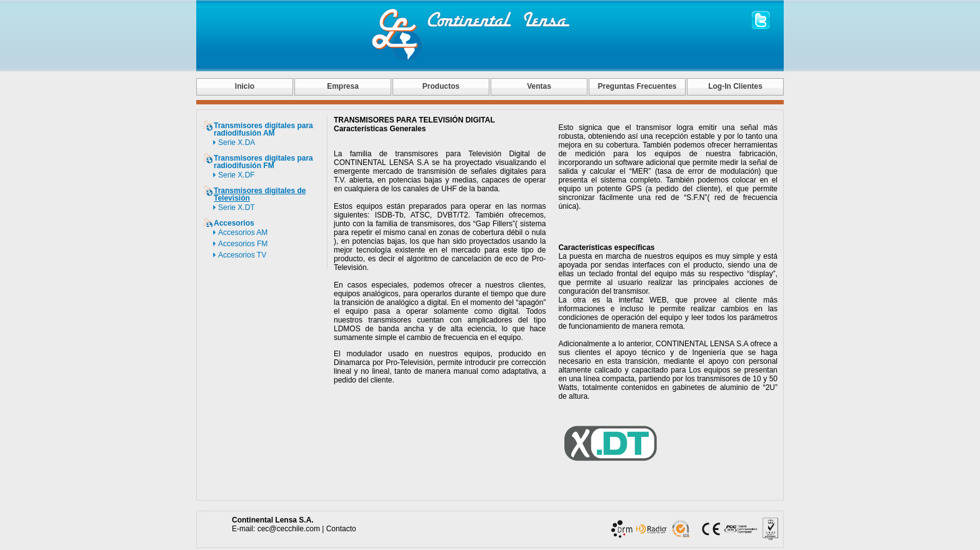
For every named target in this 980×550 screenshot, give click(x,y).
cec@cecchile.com (289, 529)
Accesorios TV (242, 255)
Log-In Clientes (735, 86)
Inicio (245, 86)
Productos (441, 86)
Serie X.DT (237, 207)
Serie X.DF (237, 175)
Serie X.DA (237, 142)
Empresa (343, 86)
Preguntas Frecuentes (637, 86)
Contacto (341, 529)
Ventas (539, 86)
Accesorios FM (243, 244)
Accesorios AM (243, 232)
